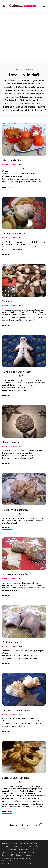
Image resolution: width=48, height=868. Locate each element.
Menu (44, 6)
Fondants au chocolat (14, 233)
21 (21, 376)
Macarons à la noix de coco (17, 710)
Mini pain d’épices (12, 160)
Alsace (5, 793)
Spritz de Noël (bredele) (16, 778)
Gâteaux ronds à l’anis (31, 97)
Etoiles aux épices (12, 642)
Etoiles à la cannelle (30, 100)
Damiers (7, 301)
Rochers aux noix (12, 442)
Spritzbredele (12, 100)
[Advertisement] (24, 37)
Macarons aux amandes (15, 574)
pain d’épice (29, 107)
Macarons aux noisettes (15, 510)
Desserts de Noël (10, 164)
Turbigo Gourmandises (33, 182)
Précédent (14, 825)
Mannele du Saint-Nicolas (17, 372)
